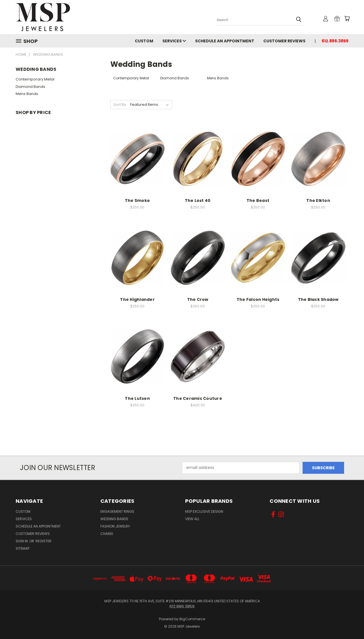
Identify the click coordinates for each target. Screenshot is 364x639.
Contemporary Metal (35, 79)
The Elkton (318, 200)
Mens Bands (27, 94)
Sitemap (22, 548)
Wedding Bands (114, 519)
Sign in (22, 541)
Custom (144, 41)
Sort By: (120, 105)
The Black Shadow (318, 299)
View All (192, 519)
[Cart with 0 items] (347, 18)
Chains (107, 534)
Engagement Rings (117, 511)
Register (44, 541)
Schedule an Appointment (225, 41)
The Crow (198, 299)
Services (174, 41)
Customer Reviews (284, 41)
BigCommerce (192, 619)
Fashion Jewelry (115, 526)
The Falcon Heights (258, 299)
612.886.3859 (335, 41)
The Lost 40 (198, 200)
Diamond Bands (30, 87)
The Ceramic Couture (198, 398)
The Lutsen (137, 398)
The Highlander (137, 299)
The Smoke (137, 200)
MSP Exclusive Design (204, 511)
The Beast (258, 200)
